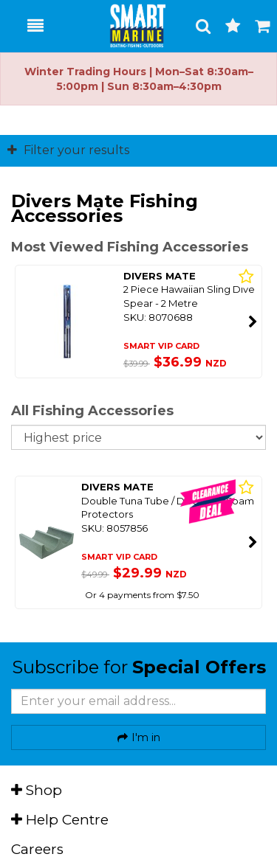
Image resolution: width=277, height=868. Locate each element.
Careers (37, 849)
